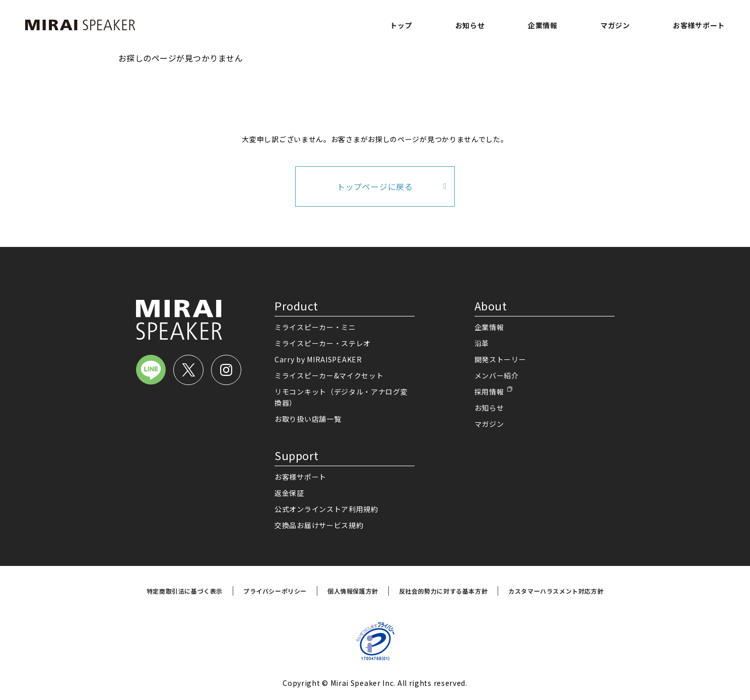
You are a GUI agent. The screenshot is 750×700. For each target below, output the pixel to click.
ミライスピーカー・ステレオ (323, 343)
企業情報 (543, 25)
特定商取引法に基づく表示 (185, 591)
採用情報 (489, 392)
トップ (401, 25)
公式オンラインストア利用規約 (326, 509)
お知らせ (470, 25)
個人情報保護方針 (353, 591)
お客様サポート (699, 25)
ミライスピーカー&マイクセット (329, 375)
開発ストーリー (500, 359)
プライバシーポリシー (275, 591)
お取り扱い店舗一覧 (308, 419)
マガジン (615, 25)
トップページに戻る (375, 186)
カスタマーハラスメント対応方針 (556, 591)
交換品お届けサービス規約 (319, 525)
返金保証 (289, 493)
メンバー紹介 (497, 375)
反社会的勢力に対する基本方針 (443, 591)
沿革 (482, 343)
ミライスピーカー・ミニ (315, 327)
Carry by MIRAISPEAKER (318, 359)
